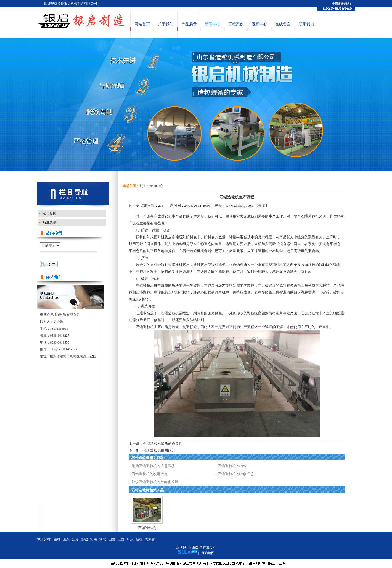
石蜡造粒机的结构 (232, 466)
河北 (103, 539)
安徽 (84, 539)
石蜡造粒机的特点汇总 (236, 474)
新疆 (139, 539)
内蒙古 (150, 539)
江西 (121, 539)
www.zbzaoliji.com (240, 206)
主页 (142, 186)
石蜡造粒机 (147, 528)
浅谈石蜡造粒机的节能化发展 (155, 482)
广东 (130, 539)
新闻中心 (157, 186)
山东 (66, 539)
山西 (112, 539)
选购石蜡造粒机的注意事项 (153, 466)
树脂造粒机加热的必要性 (163, 443)
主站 (57, 539)
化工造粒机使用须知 (159, 450)
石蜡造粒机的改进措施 (150, 474)
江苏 (75, 539)
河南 (94, 539)
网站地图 (208, 553)
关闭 (262, 206)
